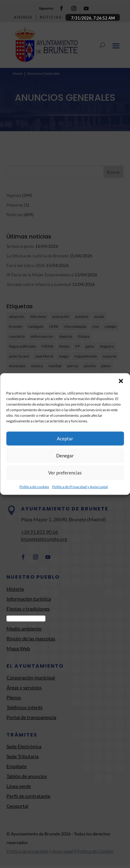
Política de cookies (34, 486)
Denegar (65, 456)
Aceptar (65, 438)
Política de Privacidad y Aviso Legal (80, 486)
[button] (121, 381)
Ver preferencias (65, 473)
